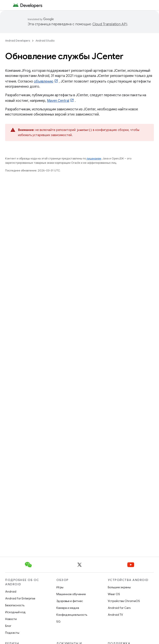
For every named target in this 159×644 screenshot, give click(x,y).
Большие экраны (119, 587)
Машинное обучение (71, 594)
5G (58, 621)
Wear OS (114, 594)
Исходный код (15, 612)
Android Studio (45, 41)
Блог (8, 626)
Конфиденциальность (72, 615)
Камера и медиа (68, 608)
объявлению (44, 81)
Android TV (115, 615)
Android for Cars (119, 608)
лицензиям (94, 158)
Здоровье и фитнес (70, 601)
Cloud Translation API (110, 24)
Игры (60, 587)
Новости (11, 619)
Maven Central (58, 101)
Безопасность (15, 605)
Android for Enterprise (20, 598)
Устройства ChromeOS (124, 601)
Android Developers (18, 41)
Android (11, 591)
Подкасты (12, 633)
